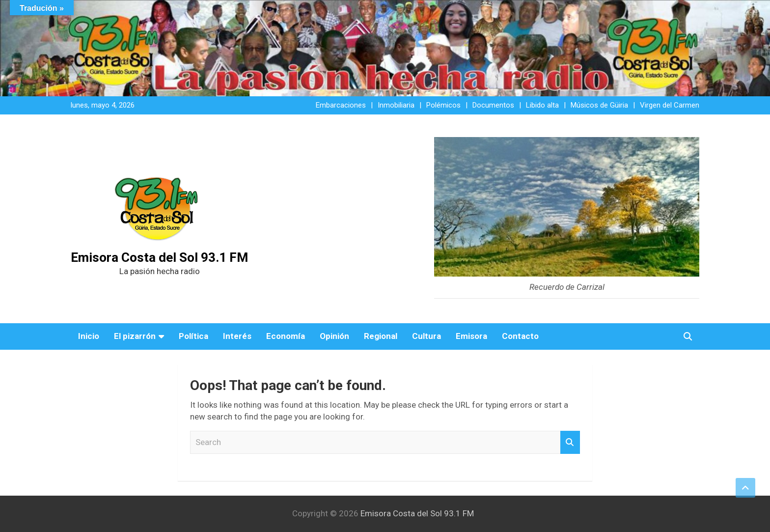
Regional (381, 336)
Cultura (426, 336)
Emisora (471, 336)
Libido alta (542, 105)
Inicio (89, 336)
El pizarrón (135, 336)
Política (193, 336)
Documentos (493, 105)
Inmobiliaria (396, 105)
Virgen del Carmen (670, 105)
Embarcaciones (341, 105)
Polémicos (443, 105)
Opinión (334, 336)
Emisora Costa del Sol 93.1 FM (159, 257)
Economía (286, 336)
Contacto (520, 336)
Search (570, 443)
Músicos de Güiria (599, 105)
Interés (237, 336)
